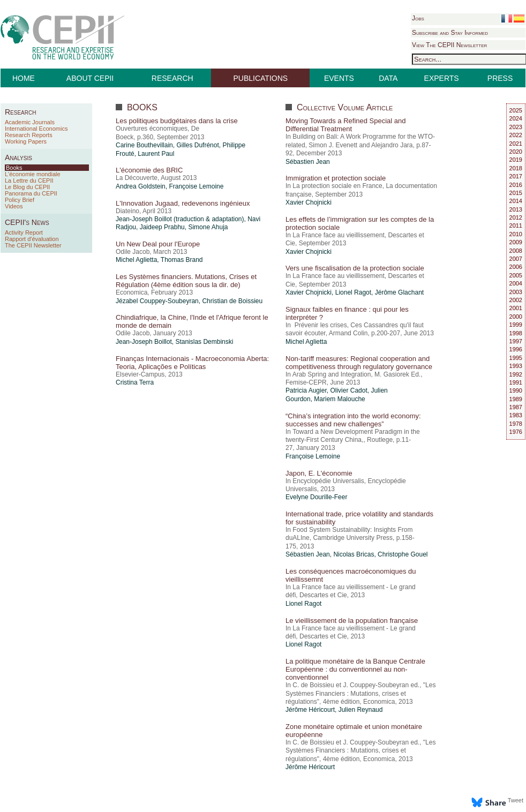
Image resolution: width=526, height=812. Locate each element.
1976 (516, 432)
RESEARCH (172, 78)
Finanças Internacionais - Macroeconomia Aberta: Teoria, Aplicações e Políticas (192, 363)
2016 (516, 185)
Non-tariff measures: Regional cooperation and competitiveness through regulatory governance (359, 363)
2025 (516, 110)
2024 (516, 118)
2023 (516, 127)
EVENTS (339, 78)
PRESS (500, 78)
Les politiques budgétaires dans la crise (177, 121)
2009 (516, 242)
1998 (516, 333)
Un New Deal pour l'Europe (158, 244)
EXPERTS (442, 78)
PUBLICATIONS (261, 78)
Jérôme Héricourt (310, 710)
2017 (516, 176)
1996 (516, 349)
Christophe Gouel (403, 554)
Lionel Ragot (353, 292)
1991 (516, 382)
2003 (516, 292)
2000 (516, 317)
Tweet (516, 800)
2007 (516, 259)
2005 (516, 275)
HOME (24, 78)
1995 (516, 358)
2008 (516, 251)
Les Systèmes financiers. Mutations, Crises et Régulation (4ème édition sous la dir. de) (186, 281)
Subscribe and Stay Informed (450, 33)
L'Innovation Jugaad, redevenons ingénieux (183, 203)
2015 (516, 193)
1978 (516, 424)
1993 (516, 366)
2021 (516, 144)
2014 (516, 201)
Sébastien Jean (308, 162)
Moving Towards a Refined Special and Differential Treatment (346, 125)
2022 (516, 135)
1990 (516, 390)
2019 (516, 160)
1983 (516, 415)
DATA (388, 78)
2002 (516, 300)
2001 (516, 308)
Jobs (418, 18)
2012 (516, 217)
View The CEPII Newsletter (449, 45)
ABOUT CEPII (90, 78)
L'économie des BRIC (149, 170)
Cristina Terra (135, 382)
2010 (516, 234)
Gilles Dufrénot (197, 145)
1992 (516, 374)
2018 (516, 168)
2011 (516, 225)
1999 (516, 325)
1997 (516, 341)
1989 (516, 399)
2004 (516, 283)
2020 (516, 152)
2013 (516, 209)
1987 (516, 407)
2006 (516, 267)
